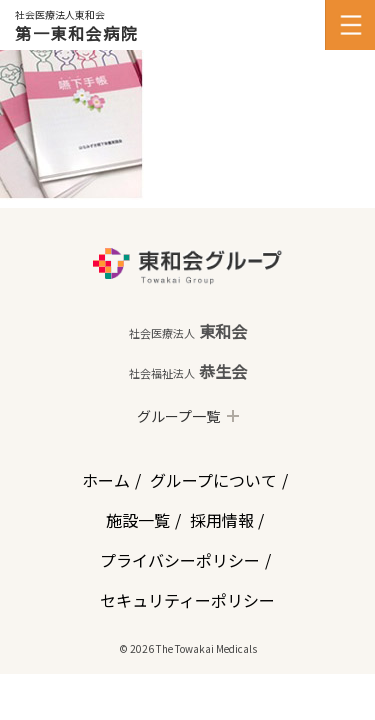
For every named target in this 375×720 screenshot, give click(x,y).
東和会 (188, 331)
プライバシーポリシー (180, 560)
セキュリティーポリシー (187, 600)
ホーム (106, 480)
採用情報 (222, 520)
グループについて (213, 480)
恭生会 (188, 371)
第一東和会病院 (76, 33)
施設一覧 (138, 520)
